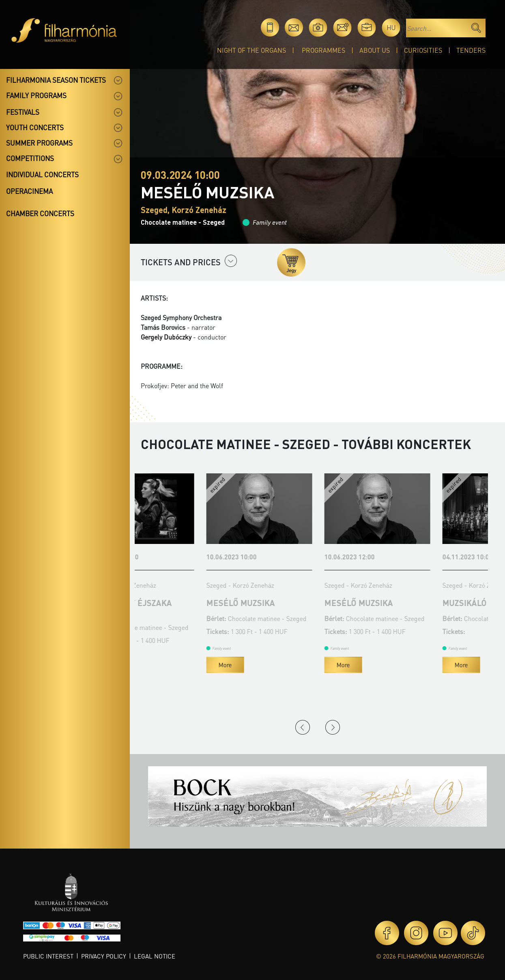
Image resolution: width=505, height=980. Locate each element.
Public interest (48, 956)
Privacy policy (104, 956)
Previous (303, 727)
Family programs (36, 95)
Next (333, 727)
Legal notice (155, 956)
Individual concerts (42, 174)
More (160, 674)
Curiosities (423, 50)
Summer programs (39, 143)
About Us (375, 50)
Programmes (323, 50)
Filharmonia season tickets (56, 80)
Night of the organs (251, 50)
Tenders (471, 50)
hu (391, 27)
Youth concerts (35, 127)
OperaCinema (29, 191)
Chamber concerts (40, 213)
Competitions (30, 158)
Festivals (23, 112)
